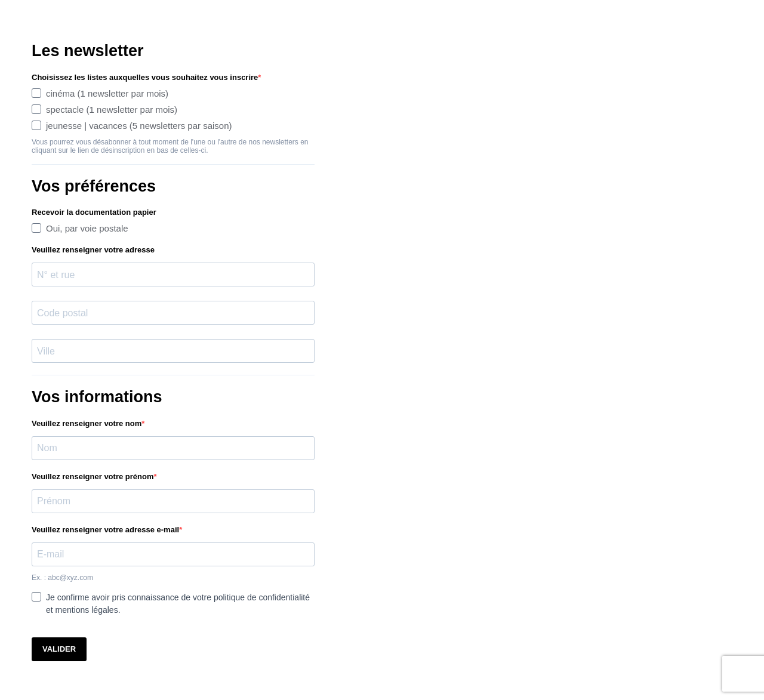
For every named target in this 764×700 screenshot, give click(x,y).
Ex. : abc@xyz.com (62, 578)
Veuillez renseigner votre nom (87, 423)
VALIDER (59, 649)
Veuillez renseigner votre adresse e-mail (105, 530)
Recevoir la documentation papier (94, 212)
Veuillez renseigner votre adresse (93, 250)
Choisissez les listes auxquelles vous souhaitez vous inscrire (145, 77)
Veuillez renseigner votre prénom (93, 477)
